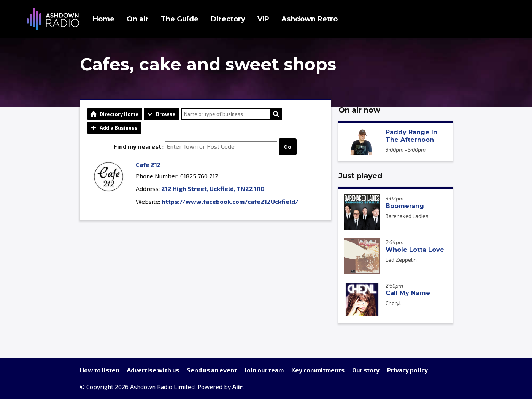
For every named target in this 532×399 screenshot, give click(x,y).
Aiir (237, 387)
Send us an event (212, 370)
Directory (228, 19)
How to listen (100, 370)
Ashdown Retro (310, 19)
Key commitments (318, 370)
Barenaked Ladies (407, 216)
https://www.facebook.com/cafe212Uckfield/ (230, 201)
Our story (366, 370)
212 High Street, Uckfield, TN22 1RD (213, 188)
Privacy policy (407, 370)
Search (276, 114)
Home (104, 19)
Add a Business (119, 128)
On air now (359, 110)
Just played (360, 176)
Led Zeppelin (401, 260)
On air (138, 19)
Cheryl (393, 303)
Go (288, 147)
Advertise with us (153, 370)
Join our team (264, 370)
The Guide (180, 19)
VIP (263, 19)
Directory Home (119, 114)
